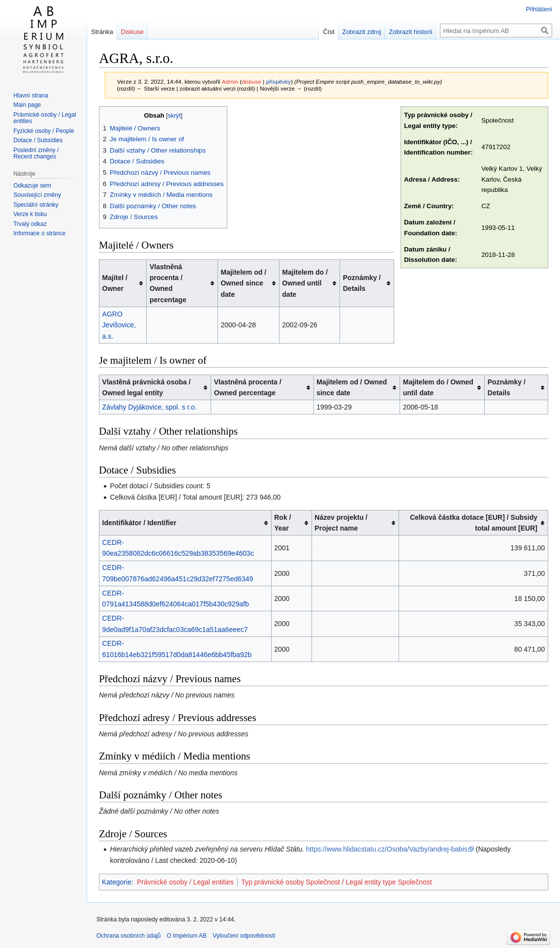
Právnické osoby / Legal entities (185, 882)
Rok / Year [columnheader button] (282, 523)
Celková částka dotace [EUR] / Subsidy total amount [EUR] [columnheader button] (474, 523)
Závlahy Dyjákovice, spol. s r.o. (150, 407)
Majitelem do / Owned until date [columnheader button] (305, 283)
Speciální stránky (36, 205)
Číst (328, 32)
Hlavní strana (31, 95)
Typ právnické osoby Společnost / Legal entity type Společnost (337, 882)
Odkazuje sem (32, 186)
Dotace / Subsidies (38, 140)
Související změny (37, 195)
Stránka (102, 32)
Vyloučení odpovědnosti (244, 936)
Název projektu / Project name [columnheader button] (341, 523)
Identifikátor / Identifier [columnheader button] (140, 523)
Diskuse (132, 32)
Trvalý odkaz (30, 224)
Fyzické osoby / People (44, 131)
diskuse (251, 81)
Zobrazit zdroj (362, 32)
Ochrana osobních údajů (129, 936)
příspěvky (279, 81)
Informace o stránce (39, 233)
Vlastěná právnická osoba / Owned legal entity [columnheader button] (147, 387)
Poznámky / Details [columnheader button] (362, 283)
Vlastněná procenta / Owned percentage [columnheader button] (168, 283)
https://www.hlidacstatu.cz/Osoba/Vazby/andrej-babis (387, 849)
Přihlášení (539, 9)
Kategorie (117, 882)
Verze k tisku (30, 214)
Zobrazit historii (410, 32)
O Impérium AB (187, 936)
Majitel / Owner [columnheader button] (115, 283)
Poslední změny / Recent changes (36, 154)
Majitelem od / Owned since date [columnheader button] (243, 283)
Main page (27, 105)
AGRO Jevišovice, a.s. (119, 325)
